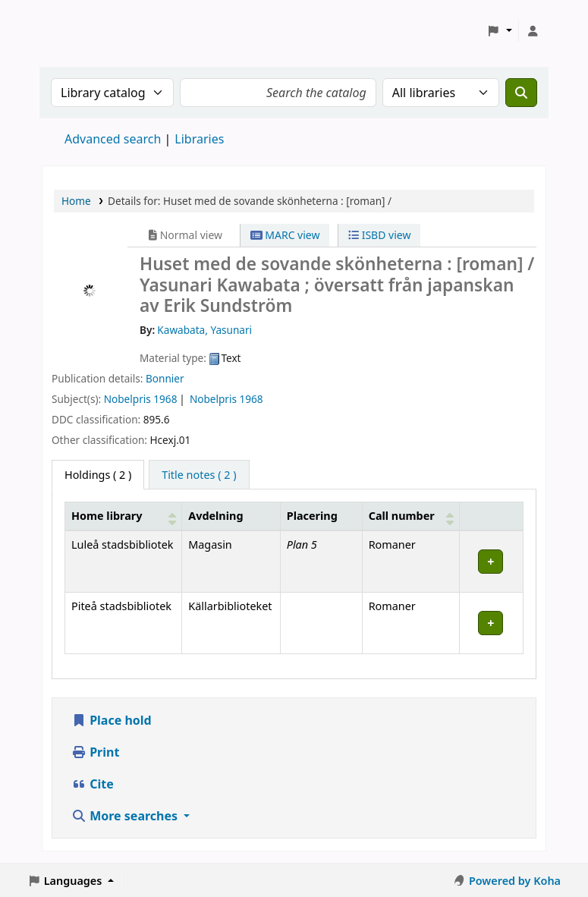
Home (76, 201)
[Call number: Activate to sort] (410, 516)
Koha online (80, 31)
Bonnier (165, 378)
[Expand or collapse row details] (491, 561)
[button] (500, 31)
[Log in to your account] (533, 31)
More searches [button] (126, 816)
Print (95, 752)
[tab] (199, 475)
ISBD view (379, 235)
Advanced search (113, 139)
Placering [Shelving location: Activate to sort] (312, 516)
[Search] (521, 93)
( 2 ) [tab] (98, 475)
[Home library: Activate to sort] (124, 516)
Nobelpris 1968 (141, 399)
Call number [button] (402, 516)
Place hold (112, 720)
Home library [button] (107, 516)
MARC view (285, 235)
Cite (93, 784)
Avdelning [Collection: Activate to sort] (215, 516)
